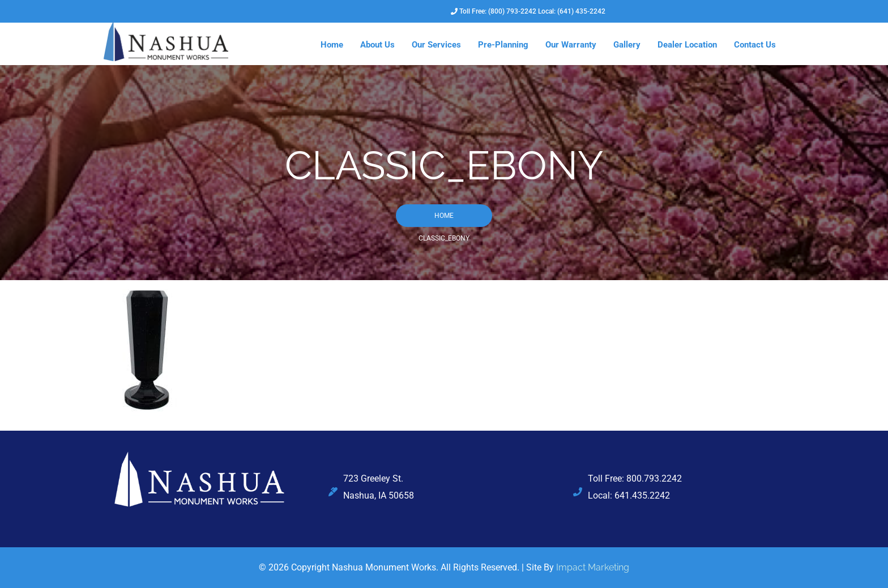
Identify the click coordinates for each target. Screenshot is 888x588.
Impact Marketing (593, 567)
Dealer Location (687, 45)
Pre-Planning (503, 45)
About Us (377, 45)
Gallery (627, 45)
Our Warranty (571, 45)
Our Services (436, 45)
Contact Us (755, 45)
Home (332, 45)
